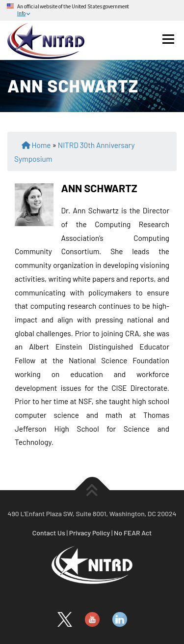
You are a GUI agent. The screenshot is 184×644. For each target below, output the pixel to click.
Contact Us (49, 533)
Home (41, 145)
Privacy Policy (90, 533)
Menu (168, 39)
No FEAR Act (133, 533)
